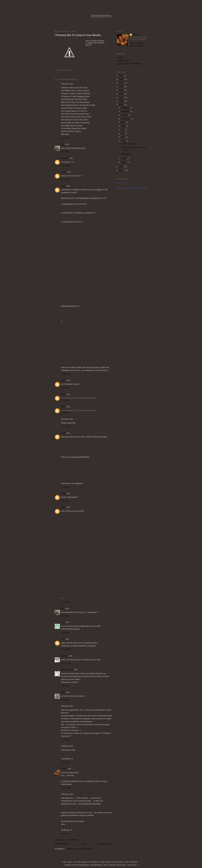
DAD (63, 692)
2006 (122, 170)
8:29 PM (65, 633)
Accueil (83, 844)
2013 (122, 87)
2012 (122, 90)
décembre (126, 108)
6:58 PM (65, 700)
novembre (126, 111)
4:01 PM (65, 762)
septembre (126, 119)
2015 (122, 79)
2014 (122, 83)
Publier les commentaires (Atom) (79, 849)
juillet (124, 126)
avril (123, 137)
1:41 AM (65, 602)
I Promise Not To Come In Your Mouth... (79, 35)
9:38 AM (65, 138)
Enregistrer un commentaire (66, 840)
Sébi (63, 639)
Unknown (65, 158)
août (124, 122)
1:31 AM (65, 388)
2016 (122, 76)
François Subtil (67, 670)
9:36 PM (65, 834)
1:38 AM (65, 487)
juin (123, 130)
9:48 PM (65, 180)
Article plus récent (62, 844)
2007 (122, 167)
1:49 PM (65, 686)
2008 (122, 105)
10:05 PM (66, 649)
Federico (65, 656)
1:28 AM (65, 374)
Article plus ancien (105, 844)
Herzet (64, 172)
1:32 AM (65, 400)
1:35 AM (65, 413)
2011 (122, 94)
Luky (63, 622)
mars (124, 141)
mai (123, 133)
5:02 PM (65, 166)
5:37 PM (65, 616)
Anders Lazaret (122, 183)
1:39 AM (65, 501)
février (124, 158)
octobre (125, 115)
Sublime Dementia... (129, 144)
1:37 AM (65, 427)
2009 (122, 101)
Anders (64, 769)
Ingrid (63, 186)
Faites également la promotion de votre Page (132, 188)
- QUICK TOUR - (123, 60)
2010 (122, 97)
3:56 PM (65, 152)
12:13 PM (66, 788)
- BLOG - (120, 57)
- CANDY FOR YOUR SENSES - (130, 64)
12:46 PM (66, 740)
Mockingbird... (127, 154)
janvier (124, 162)
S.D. (63, 144)
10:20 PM (66, 663)
